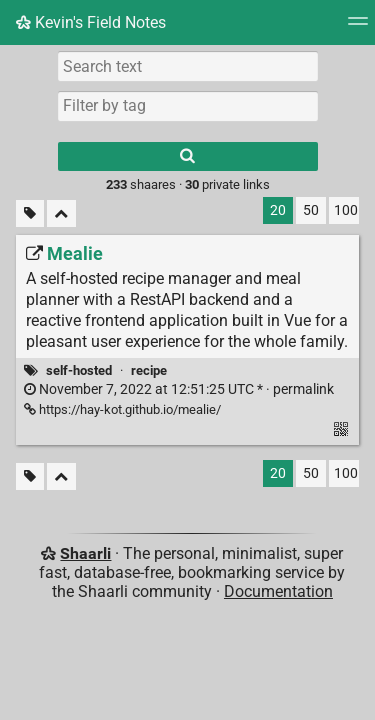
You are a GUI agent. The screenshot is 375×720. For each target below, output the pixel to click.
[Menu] (358, 27)
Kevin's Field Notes (91, 22)
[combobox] (188, 106)
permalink (179, 389)
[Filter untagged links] (30, 213)
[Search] (188, 156)
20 (278, 210)
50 (311, 210)
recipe (149, 370)
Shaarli (85, 553)
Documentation (278, 591)
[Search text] (188, 66)
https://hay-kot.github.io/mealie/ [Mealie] (122, 409)
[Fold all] (61, 213)
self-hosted (79, 370)
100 (346, 210)
